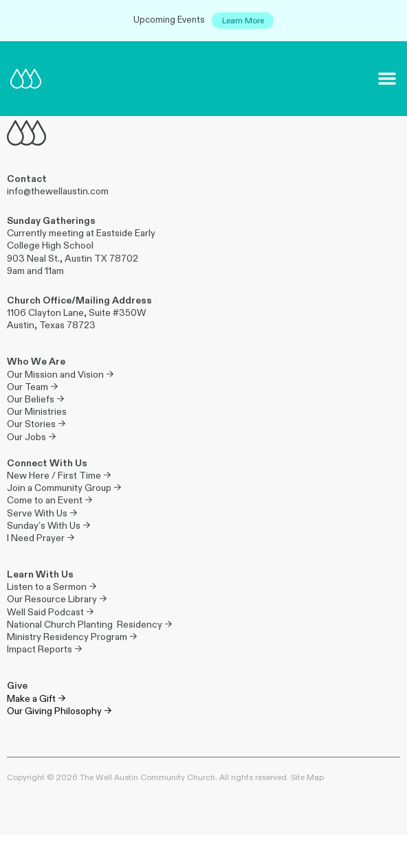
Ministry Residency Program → (72, 637)
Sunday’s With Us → (48, 526)
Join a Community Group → (64, 488)
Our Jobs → (31, 437)
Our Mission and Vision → (60, 375)
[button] (387, 78)
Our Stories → (36, 424)
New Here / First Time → (59, 476)
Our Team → (32, 387)
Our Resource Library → (57, 599)
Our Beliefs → (35, 399)
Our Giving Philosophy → (59, 711)
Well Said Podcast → (50, 612)
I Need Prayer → (41, 538)
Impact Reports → (44, 649)
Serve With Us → (42, 513)
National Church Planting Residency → (89, 625)
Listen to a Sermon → (52, 587)
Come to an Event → (49, 500)
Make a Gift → (36, 699)
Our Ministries (37, 412)
